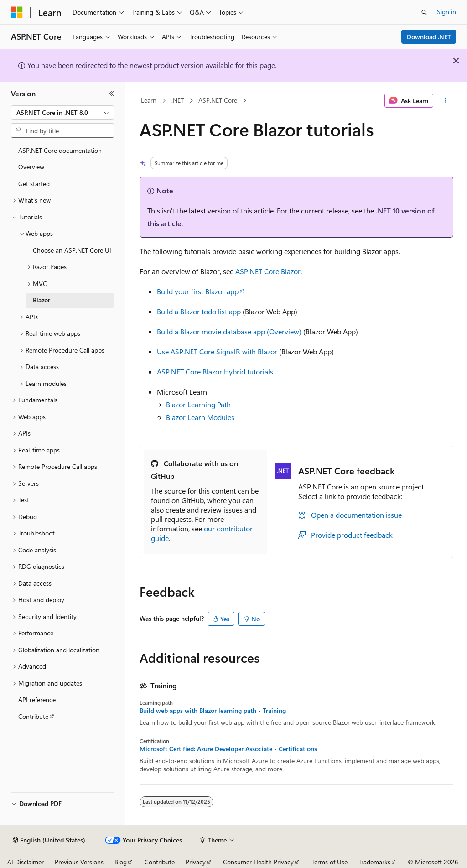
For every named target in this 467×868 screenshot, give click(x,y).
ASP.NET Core (218, 100)
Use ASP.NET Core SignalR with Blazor (217, 351)
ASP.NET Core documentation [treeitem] (60, 150)
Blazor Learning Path (198, 404)
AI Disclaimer (26, 862)
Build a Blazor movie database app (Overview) (229, 331)
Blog (121, 862)
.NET (178, 100)
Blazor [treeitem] (42, 300)
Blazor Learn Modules (200, 417)
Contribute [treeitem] (33, 716)
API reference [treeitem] (37, 699)
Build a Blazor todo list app (199, 311)
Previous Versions (79, 862)
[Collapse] (112, 94)
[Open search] (424, 12)
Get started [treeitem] (34, 184)
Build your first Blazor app (198, 291)
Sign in (446, 12)
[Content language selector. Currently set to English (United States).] (49, 840)
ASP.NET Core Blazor (268, 271)
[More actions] (445, 101)
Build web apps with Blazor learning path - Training (213, 711)
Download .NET (429, 37)
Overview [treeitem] (31, 167)
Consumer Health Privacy (258, 862)
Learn (149, 100)
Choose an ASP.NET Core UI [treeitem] (72, 250)
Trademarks (374, 862)
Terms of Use (329, 862)
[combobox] (62, 113)
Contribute (160, 862)
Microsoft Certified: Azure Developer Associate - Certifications (228, 749)
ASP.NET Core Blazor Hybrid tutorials (215, 372)
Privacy (196, 862)
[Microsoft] (17, 12)
